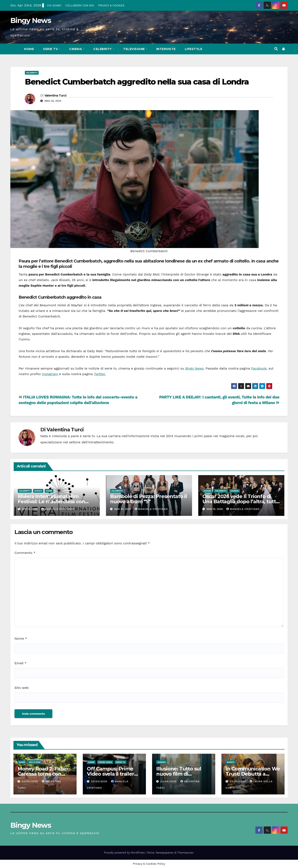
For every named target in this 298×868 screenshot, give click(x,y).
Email (20, 663)
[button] (276, 49)
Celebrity (103, 49)
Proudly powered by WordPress (125, 853)
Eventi (38, 491)
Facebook (259, 368)
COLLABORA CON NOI (80, 5)
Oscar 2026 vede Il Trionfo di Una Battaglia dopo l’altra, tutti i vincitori (241, 501)
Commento (25, 553)
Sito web (22, 688)
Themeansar (185, 853)
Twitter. (100, 374)
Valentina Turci (55, 95)
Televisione (134, 49)
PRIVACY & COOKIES (111, 5)
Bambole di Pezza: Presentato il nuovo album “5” (148, 499)
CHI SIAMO (54, 5)
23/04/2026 (30, 781)
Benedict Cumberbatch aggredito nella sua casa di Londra (137, 82)
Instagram (50, 374)
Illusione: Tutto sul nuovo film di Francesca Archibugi (181, 774)
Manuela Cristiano (58, 509)
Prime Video (105, 762)
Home (29, 49)
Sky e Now (35, 762)
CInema (76, 49)
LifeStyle (194, 49)
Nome (21, 638)
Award (207, 491)
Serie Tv (51, 49)
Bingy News (31, 20)
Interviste (166, 49)
